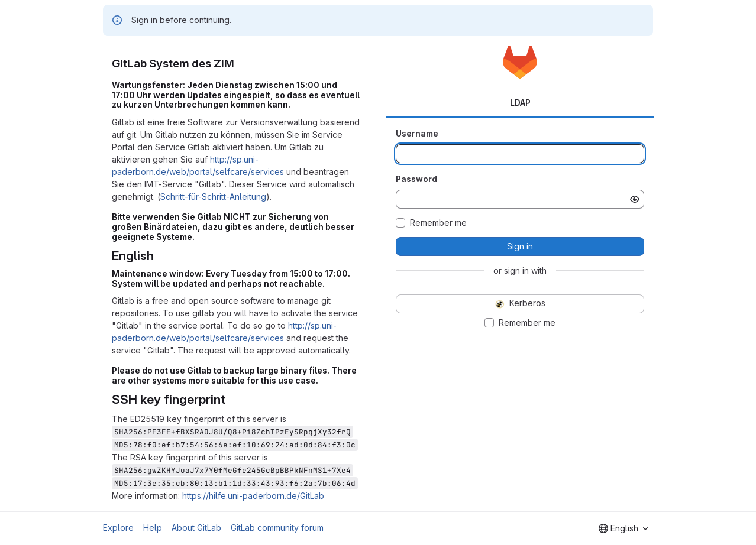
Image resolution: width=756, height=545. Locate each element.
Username (417, 133)
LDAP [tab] (520, 103)
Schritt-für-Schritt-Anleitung (213, 197)
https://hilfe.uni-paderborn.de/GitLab (253, 496)
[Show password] (635, 199)
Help (153, 528)
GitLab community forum (277, 528)
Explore (118, 528)
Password (416, 179)
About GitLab (196, 528)
